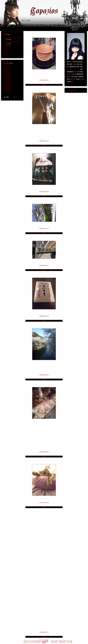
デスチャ (8, 53)
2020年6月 (8, 73)
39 (52, 642)
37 (46, 642)
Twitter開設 (8, 46)
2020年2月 (8, 76)
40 (55, 642)
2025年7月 (8, 67)
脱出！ (44, 150)
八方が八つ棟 (44, 201)
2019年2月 (8, 91)
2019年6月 (8, 85)
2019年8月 (8, 82)
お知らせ (8, 48)
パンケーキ (44, 35)
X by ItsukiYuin (72, 90)
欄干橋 (44, 238)
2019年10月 (8, 80)
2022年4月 (8, 71)
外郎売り (44, 275)
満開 (44, 325)
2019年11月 (8, 78)
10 (32, 642)
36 (43, 642)
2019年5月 (8, 87)
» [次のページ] (69, 642)
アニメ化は (44, 384)
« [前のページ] (27, 642)
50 (61, 642)
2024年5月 (8, 69)
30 (38, 642)
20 (35, 642)
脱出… (44, 89)
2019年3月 (8, 89)
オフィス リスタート (73, 69)
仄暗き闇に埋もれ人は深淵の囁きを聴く (44, 461)
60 (64, 642)
